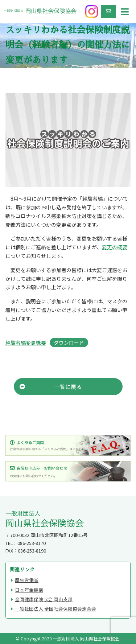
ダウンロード (69, 342)
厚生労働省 (27, 580)
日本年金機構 (29, 590)
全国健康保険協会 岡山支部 (44, 599)
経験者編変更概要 (26, 342)
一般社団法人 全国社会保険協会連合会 (55, 609)
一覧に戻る (51, 386)
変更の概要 (115, 247)
